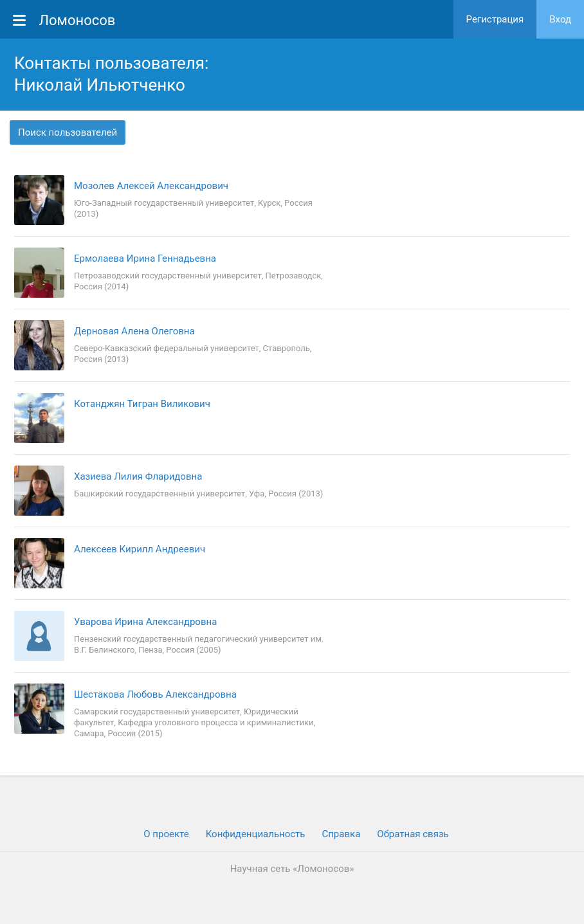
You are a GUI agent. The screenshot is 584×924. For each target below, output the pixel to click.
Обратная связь (413, 834)
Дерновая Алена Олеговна (134, 331)
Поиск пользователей (68, 132)
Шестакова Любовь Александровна (155, 694)
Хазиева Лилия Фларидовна (138, 476)
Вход (560, 19)
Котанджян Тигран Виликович (142, 404)
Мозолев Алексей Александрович (151, 186)
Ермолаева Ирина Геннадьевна (145, 258)
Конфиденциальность (256, 834)
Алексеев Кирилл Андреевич (140, 549)
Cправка (341, 834)
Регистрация (495, 19)
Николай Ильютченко (100, 85)
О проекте (166, 834)
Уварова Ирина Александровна (145, 622)
